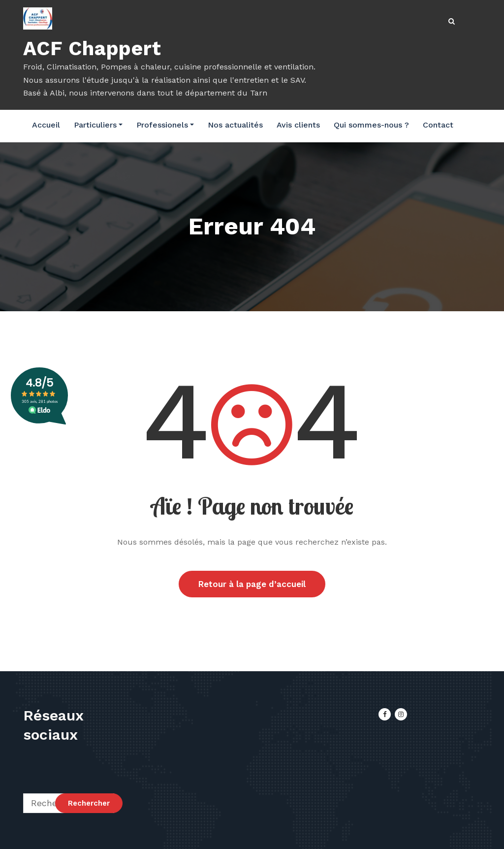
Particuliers (98, 125)
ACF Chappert (92, 49)
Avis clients (298, 125)
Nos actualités (235, 125)
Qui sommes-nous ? (371, 125)
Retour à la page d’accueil (252, 584)
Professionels (165, 125)
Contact (438, 125)
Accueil (46, 125)
